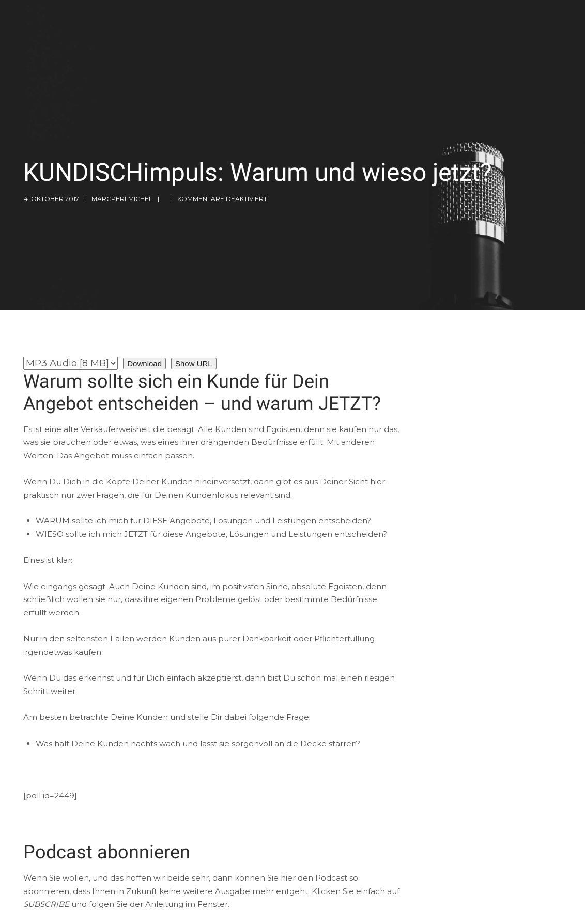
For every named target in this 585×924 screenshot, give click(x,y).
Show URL (194, 364)
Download (144, 364)
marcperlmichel (122, 199)
